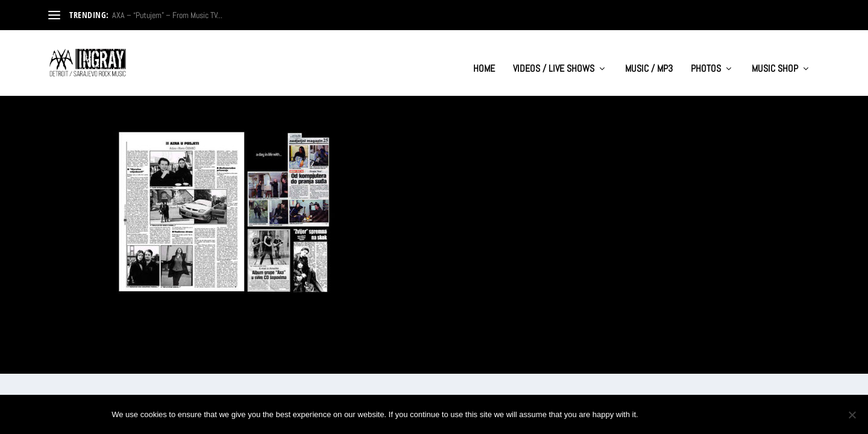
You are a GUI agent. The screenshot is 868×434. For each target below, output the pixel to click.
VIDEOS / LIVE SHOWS (554, 58)
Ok (658, 414)
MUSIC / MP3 (649, 58)
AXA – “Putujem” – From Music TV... (167, 15)
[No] (852, 415)
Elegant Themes (106, 359)
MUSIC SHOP (775, 58)
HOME (484, 58)
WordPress (181, 359)
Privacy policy (716, 414)
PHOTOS (706, 58)
